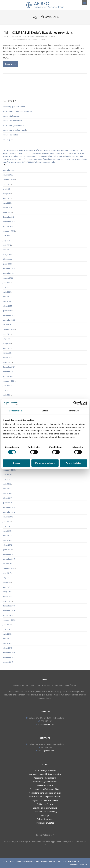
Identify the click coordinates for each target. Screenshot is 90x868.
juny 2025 (6, 189)
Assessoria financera (11, 116)
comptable (23, 39)
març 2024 (7, 254)
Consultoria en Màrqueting (45, 812)
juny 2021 (6, 390)
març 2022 (7, 353)
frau (83, 153)
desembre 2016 (9, 606)
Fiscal (79, 153)
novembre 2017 (9, 559)
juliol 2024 (7, 236)
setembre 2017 (9, 568)
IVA (64, 156)
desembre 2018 (9, 507)
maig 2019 (7, 484)
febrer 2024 (7, 259)
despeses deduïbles (41, 153)
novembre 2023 (9, 273)
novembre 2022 (9, 320)
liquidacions (70, 156)
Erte (57, 153)
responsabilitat (81, 159)
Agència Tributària (26, 150)
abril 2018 (7, 536)
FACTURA (73, 153)
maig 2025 (7, 194)
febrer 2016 (7, 648)
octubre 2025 (8, 175)
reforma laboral (48, 159)
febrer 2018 (7, 545)
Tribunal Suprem (41, 162)
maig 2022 (7, 343)
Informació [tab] (74, 411)
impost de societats (25, 156)
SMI (25, 162)
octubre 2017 (8, 564)
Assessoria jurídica (10, 135)
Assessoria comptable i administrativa (45, 774)
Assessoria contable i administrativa (40, 36)
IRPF (60, 156)
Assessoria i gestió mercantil (14, 130)
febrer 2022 (7, 358)
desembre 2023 (9, 268)
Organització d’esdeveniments (45, 800)
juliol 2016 (7, 625)
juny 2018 (6, 526)
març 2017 (7, 592)
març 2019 (7, 493)
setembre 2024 (9, 231)
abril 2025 (7, 198)
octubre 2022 (8, 325)
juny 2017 (6, 578)
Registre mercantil (62, 159)
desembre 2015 (9, 653)
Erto (61, 153)
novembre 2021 (9, 372)
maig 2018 (7, 531)
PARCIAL (6, 159)
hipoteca (6, 156)
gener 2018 (7, 550)
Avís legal (45, 815)
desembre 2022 (9, 315)
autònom (47, 150)
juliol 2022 (7, 334)
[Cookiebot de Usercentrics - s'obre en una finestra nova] (75, 403)
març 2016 (7, 643)
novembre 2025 (9, 170)
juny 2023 (6, 287)
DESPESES (28, 153)
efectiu (52, 153)
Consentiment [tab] (16, 411)
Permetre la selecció (45, 463)
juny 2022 (6, 339)
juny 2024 (6, 240)
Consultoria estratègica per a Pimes (45, 789)
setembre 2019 (9, 470)
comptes (72, 150)
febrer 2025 (7, 208)
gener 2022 (7, 362)
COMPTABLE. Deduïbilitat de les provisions (42, 32)
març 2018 (7, 540)
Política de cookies (45, 819)
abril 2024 (7, 250)
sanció (5, 162)
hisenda (13, 156)
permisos (13, 159)
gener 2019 (7, 503)
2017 (5, 150)
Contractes (13, 153)
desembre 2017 (9, 554)
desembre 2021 (9, 367)
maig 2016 (7, 634)
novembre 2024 (9, 222)
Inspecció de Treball (50, 156)
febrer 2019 (7, 498)
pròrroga (37, 159)
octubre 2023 (8, 278)
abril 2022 (7, 348)
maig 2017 (7, 582)
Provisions (42, 39)
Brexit (57, 150)
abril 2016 (7, 639)
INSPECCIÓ (38, 156)
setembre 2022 (9, 329)
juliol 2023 (7, 283)
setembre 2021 (9, 381)
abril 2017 (7, 587)
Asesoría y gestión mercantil (14, 107)
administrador (13, 150)
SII (23, 162)
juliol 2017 (7, 573)
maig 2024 (7, 245)
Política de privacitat (45, 823)
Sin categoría (8, 139)
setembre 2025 (9, 179)
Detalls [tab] (45, 411)
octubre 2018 (8, 517)
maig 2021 (7, 395)
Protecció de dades (25, 159)
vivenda (52, 162)
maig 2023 (7, 292)
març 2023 (7, 301)
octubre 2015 (8, 662)
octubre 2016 (8, 615)
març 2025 (7, 203)
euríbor (66, 153)
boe (53, 150)
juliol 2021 (7, 386)
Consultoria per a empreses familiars (45, 797)
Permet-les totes (73, 463)
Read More (10, 64)
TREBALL (31, 162)
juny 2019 (6, 479)
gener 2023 (7, 311)
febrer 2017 (7, 596)
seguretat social (15, 162)
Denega (17, 463)
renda (72, 159)
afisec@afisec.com (45, 724)
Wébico (84, 864)
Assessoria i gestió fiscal (13, 121)
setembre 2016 (9, 620)
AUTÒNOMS (39, 150)
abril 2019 (7, 489)
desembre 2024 (9, 217)
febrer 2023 (7, 306)
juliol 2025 (7, 184)
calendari (64, 150)
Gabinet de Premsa (45, 804)
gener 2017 (7, 601)
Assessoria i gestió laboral (13, 125)
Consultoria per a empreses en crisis (45, 793)
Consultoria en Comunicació (45, 808)
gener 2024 (7, 264)
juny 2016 (6, 629)
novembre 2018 (9, 512)
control (21, 153)
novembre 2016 (9, 610)
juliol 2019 (7, 475)
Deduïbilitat (32, 39)
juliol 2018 (7, 521)
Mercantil (79, 156)
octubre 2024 (8, 226)
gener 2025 (7, 212)
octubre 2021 (8, 376)
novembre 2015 (9, 657)
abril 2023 (7, 297)
